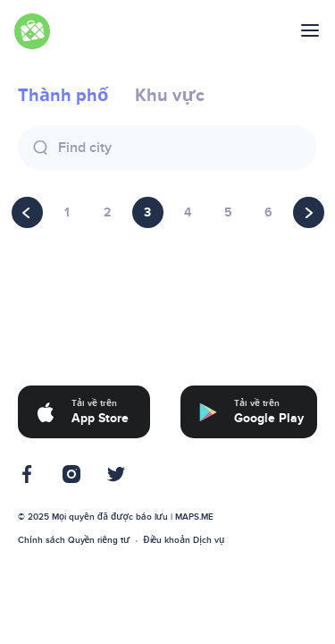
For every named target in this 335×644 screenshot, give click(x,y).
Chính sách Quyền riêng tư (74, 540)
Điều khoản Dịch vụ (184, 540)
